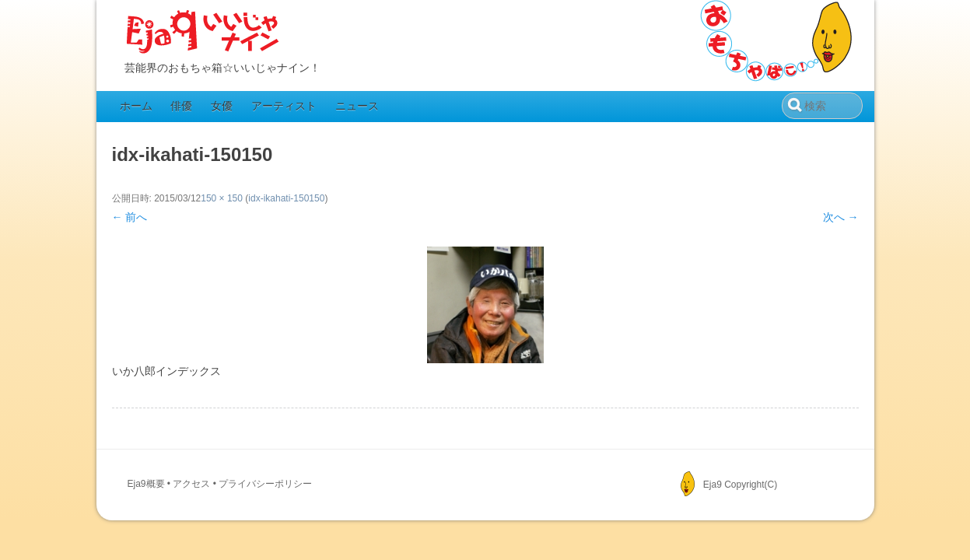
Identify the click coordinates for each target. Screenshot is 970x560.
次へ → (841, 217)
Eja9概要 (146, 484)
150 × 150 (222, 198)
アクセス (191, 484)
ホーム (136, 106)
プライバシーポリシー (265, 484)
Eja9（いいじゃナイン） (203, 33)
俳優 (181, 106)
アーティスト (284, 106)
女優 (222, 106)
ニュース (357, 106)
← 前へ (130, 217)
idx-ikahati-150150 (286, 198)
